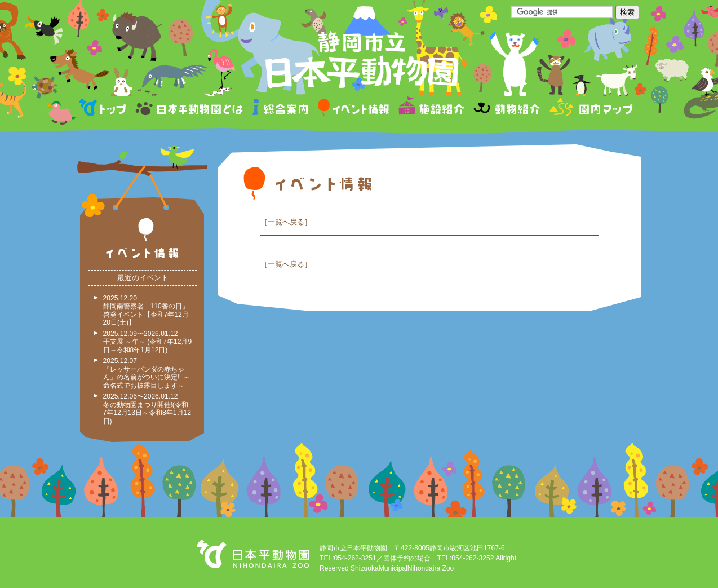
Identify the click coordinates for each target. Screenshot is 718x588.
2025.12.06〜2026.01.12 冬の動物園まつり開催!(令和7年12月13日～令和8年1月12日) (147, 409)
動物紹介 (506, 109)
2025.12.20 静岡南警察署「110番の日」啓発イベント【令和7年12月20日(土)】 (146, 311)
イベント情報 (354, 109)
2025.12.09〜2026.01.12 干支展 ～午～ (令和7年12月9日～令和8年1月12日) (148, 342)
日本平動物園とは (190, 109)
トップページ (104, 109)
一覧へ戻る (286, 222)
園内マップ (590, 109)
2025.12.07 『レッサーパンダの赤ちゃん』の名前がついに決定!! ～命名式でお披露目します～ (147, 373)
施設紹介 (431, 109)
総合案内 (281, 109)
